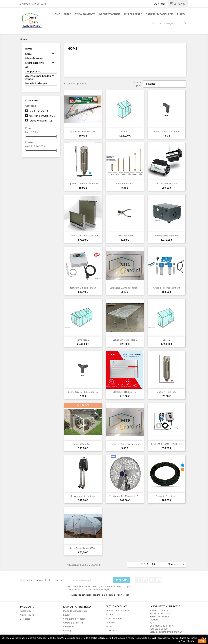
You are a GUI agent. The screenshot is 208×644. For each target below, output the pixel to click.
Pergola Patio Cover (83, 444)
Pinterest (152, 580)
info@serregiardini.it (170, 632)
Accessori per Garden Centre (38, 78)
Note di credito (114, 618)
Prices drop (26, 611)
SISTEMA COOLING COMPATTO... (83, 236)
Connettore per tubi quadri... (167, 131)
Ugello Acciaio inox (167, 392)
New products (27, 615)
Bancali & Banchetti (159, 14)
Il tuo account (117, 606)
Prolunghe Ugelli (125, 184)
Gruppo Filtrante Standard (167, 288)
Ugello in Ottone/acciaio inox (83, 184)
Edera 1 (125, 131)
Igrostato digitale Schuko (83, 288)
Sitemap (67, 631)
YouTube (145, 580)
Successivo (177, 564)
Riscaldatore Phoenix (166, 184)
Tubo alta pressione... (166, 496)
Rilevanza (164, 84)
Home (56, 14)
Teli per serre (133, 14)
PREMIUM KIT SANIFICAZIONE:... (166, 444)
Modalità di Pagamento (75, 611)
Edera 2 (167, 340)
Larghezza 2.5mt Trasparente (125, 288)
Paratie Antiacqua (36, 83)
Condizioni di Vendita (74, 619)
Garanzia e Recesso (73, 623)
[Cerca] (169, 23)
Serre (67, 14)
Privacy (67, 615)
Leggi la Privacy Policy (192, 639)
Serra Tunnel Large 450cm (83, 548)
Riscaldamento (85, 14)
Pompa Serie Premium (167, 236)
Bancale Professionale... (125, 340)
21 (154, 564)
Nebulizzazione (110, 14)
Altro (181, 14)
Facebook (138, 580)
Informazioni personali (118, 611)
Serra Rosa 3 (83, 340)
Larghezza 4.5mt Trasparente (125, 444)
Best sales (25, 619)
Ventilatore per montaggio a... (125, 496)
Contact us (69, 627)
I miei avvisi (112, 630)
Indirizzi (111, 622)
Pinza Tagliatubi (125, 236)
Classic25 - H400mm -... (125, 392)
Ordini (110, 614)
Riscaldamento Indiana (83, 496)
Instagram (158, 580)
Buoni (109, 626)
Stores (66, 635)
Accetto (202, 641)
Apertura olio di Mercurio (83, 131)
